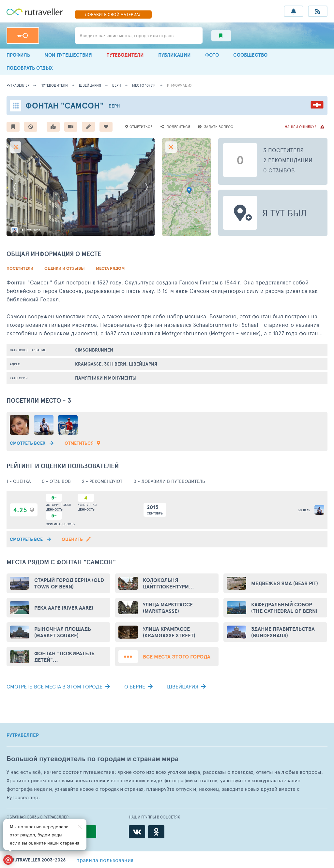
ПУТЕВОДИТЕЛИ (125, 55)
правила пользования (105, 860)
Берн (117, 85)
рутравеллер (18, 85)
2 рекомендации (288, 160)
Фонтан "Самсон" (65, 105)
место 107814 (144, 85)
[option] (81, 187)
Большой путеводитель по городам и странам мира (92, 759)
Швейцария (90, 85)
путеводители (54, 85)
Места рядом (110, 268)
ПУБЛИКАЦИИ (175, 55)
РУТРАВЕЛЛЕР (23, 735)
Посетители (20, 268)
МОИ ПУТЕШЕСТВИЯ (68, 55)
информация (180, 85)
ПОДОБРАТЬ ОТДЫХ (30, 68)
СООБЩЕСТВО (250, 55)
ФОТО (212, 55)
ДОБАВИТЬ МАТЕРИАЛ (113, 14)
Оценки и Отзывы (65, 268)
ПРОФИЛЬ (18, 55)
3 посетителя (283, 150)
